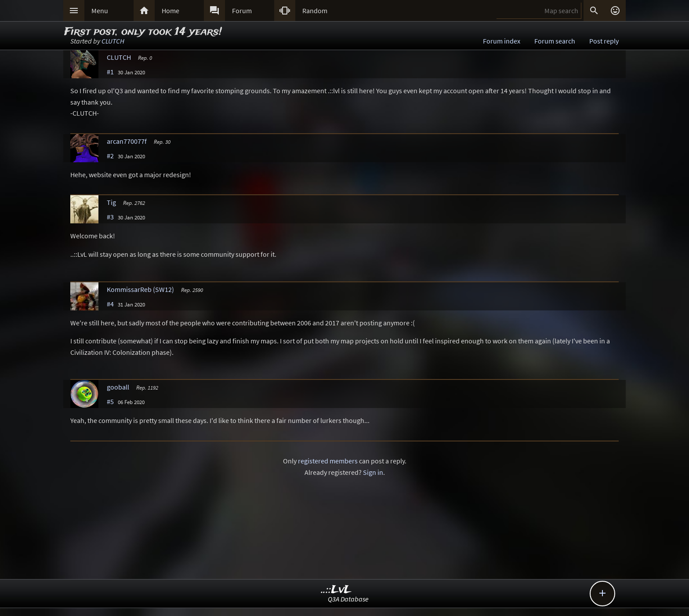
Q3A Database (348, 599)
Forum (242, 11)
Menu (100, 11)
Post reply (604, 41)
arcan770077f (127, 141)
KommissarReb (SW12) (140, 289)
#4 (110, 304)
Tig (111, 202)
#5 (110, 401)
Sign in (373, 472)
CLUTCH (113, 41)
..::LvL (336, 590)
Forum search (555, 41)
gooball (118, 387)
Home (170, 11)
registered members (328, 461)
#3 (110, 217)
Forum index (502, 41)
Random (315, 11)
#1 (110, 72)
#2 (110, 156)
